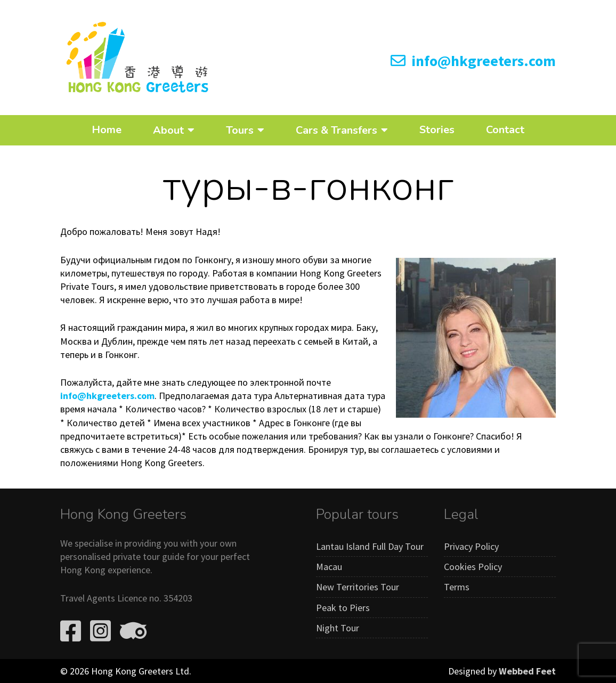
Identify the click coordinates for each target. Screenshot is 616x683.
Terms (457, 587)
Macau (329, 567)
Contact (505, 130)
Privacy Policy (471, 546)
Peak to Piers (343, 608)
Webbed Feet (527, 671)
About (168, 130)
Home (107, 130)
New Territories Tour (358, 587)
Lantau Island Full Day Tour (370, 546)
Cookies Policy (473, 567)
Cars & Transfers (337, 130)
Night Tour (338, 628)
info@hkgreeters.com (473, 61)
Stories (437, 130)
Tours (240, 130)
